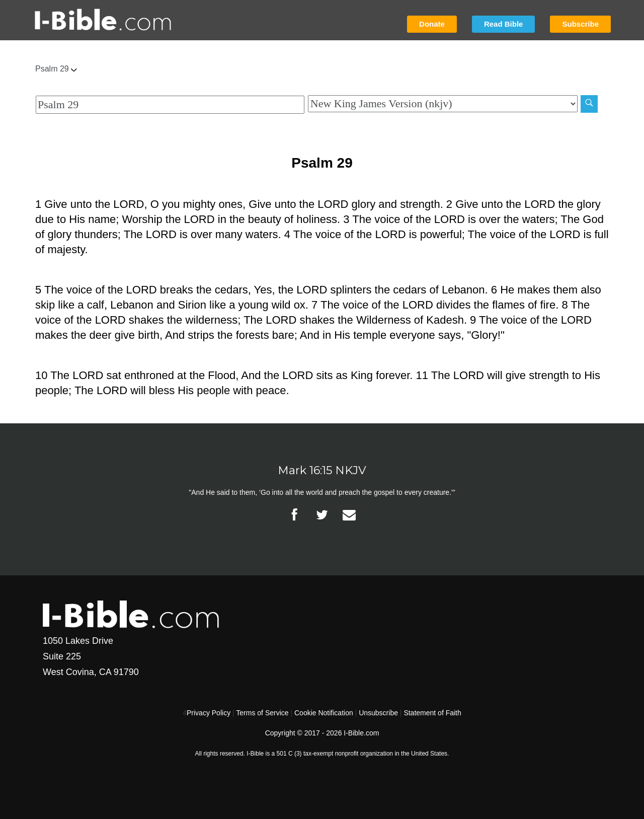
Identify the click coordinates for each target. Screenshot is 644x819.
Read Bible (504, 24)
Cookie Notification (324, 713)
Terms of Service (262, 713)
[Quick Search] (170, 105)
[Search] (589, 104)
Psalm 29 (56, 69)
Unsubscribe (378, 713)
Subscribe (580, 24)
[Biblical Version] (443, 104)
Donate (432, 24)
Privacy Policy (209, 713)
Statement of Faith (432, 713)
